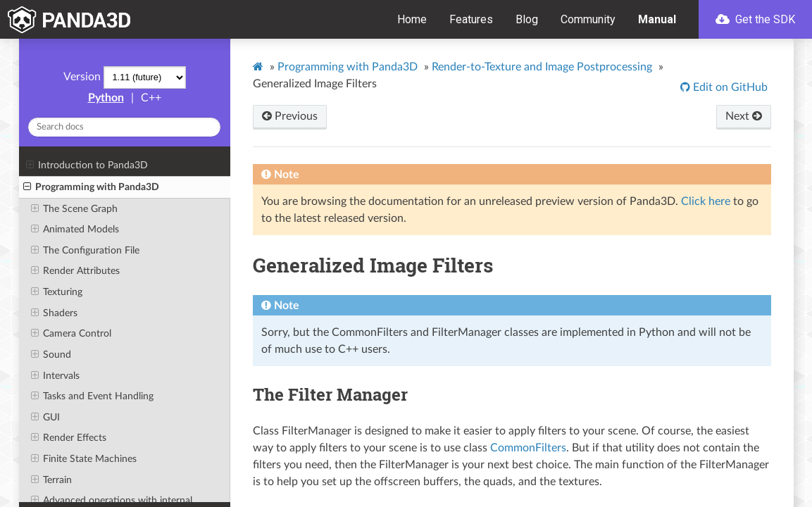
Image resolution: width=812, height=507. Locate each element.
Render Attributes (75, 271)
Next (744, 116)
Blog (527, 19)
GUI (45, 418)
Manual (657, 19)
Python (106, 98)
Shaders (54, 313)
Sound (51, 355)
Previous (290, 116)
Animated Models (75, 230)
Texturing (57, 292)
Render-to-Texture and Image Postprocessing (542, 67)
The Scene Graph (74, 209)
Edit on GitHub (729, 87)
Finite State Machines (84, 459)
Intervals (55, 376)
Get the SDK (755, 19)
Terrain (51, 480)
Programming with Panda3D (91, 187)
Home (412, 19)
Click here (706, 201)
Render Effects (69, 438)
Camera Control (71, 334)
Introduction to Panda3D (87, 165)
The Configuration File (85, 251)
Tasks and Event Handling (92, 396)
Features (471, 19)
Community (588, 19)
